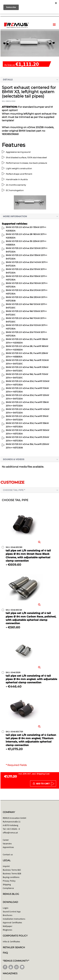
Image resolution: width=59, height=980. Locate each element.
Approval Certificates (12, 922)
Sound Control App (12, 912)
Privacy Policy (9, 881)
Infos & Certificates (11, 942)
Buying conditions (11, 877)
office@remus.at (10, 833)
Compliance (8, 888)
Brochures (8, 915)
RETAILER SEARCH (14, 947)
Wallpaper (8, 926)
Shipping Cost (43, 774)
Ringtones (7, 930)
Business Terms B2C (12, 870)
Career (6, 840)
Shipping (7, 884)
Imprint (6, 866)
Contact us (8, 854)
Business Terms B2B (12, 873)
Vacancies (7, 844)
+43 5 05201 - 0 (13, 829)
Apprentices (8, 847)
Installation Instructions (14, 919)
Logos (6, 908)
